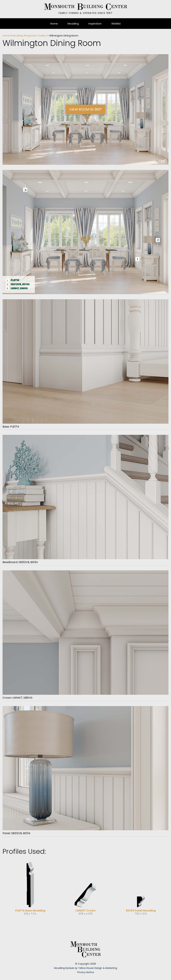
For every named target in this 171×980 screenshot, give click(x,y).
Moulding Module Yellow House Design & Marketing (86, 968)
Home (54, 24)
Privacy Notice (86, 972)
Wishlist (116, 24)
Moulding (73, 24)
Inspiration (95, 24)
